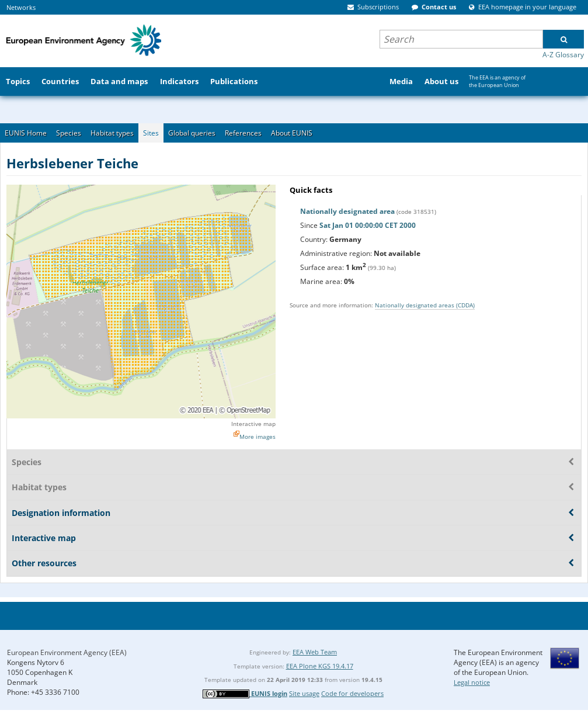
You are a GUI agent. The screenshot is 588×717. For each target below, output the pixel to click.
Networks (21, 7)
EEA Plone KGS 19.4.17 (320, 666)
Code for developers (352, 693)
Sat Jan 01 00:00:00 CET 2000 (368, 225)
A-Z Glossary (563, 55)
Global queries (192, 133)
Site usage (304, 693)
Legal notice (472, 682)
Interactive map (253, 424)
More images (258, 437)
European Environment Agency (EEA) (67, 652)
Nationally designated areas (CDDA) (425, 305)
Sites (151, 133)
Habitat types (112, 133)
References (243, 133)
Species (69, 133)
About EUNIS (292, 133)
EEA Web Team (315, 652)
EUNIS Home (26, 133)
